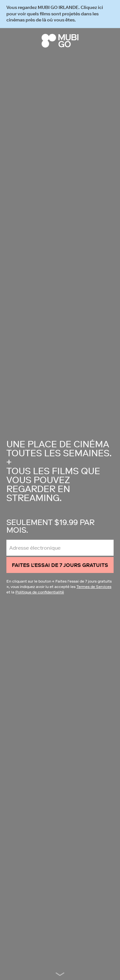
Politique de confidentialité (40, 592)
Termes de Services (94, 587)
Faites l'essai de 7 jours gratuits (60, 565)
